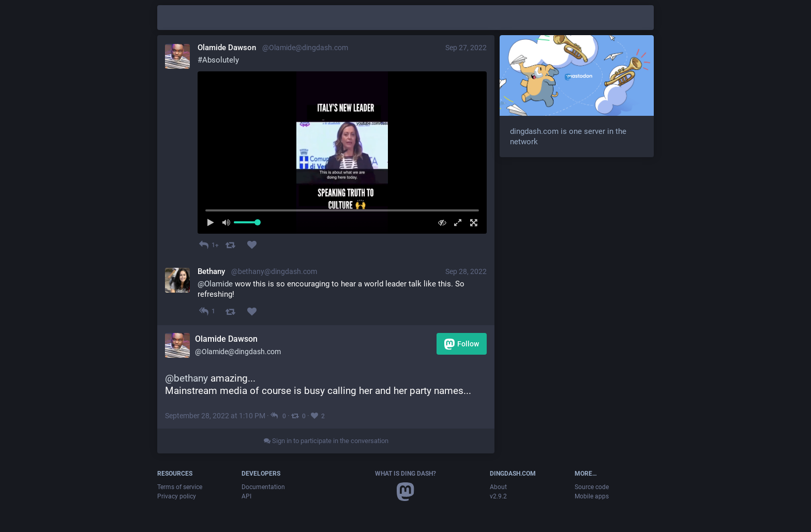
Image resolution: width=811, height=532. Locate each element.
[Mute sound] (229, 223)
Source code (592, 487)
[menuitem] (342, 153)
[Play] (213, 223)
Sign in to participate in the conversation (326, 441)
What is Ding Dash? (405, 474)
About (498, 487)
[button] (342, 153)
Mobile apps (592, 496)
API (246, 496)
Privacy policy (177, 496)
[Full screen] (471, 223)
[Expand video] (455, 223)
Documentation (263, 487)
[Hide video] (439, 223)
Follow (462, 344)
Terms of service (180, 487)
